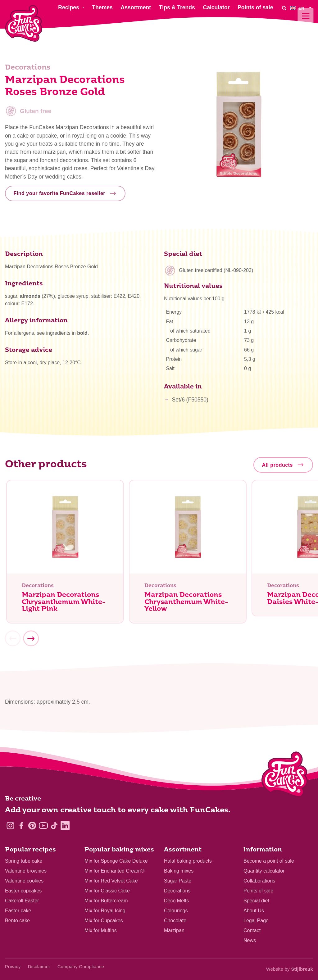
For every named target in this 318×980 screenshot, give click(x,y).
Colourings (176, 911)
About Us (254, 911)
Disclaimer (39, 967)
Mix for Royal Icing (105, 911)
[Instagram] (10, 826)
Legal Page (256, 921)
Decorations (177, 891)
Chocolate (175, 921)
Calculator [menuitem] (216, 7)
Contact (252, 930)
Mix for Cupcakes (104, 921)
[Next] (31, 641)
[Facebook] (21, 826)
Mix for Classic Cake (107, 891)
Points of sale (258, 891)
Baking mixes (179, 871)
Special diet (256, 901)
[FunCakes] (24, 23)
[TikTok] (54, 826)
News (250, 940)
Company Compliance (81, 967)
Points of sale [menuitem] (255, 7)
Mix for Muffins (101, 930)
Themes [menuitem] (102, 7)
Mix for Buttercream (106, 901)
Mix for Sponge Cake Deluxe (116, 861)
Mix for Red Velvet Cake (111, 881)
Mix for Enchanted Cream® (114, 871)
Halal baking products (188, 861)
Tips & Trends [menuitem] (177, 7)
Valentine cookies (24, 881)
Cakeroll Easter (22, 901)
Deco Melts (176, 901)
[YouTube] (43, 826)
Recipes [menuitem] (68, 7)
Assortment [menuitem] (136, 7)
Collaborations (259, 881)
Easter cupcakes (23, 891)
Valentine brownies (26, 871)
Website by (290, 969)
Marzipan (174, 930)
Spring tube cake (24, 861)
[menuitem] (302, 8)
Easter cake (18, 911)
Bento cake (17, 921)
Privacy (13, 967)
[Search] (284, 8)
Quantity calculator (264, 871)
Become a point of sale (269, 861)
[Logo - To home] (285, 776)
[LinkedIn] (65, 826)
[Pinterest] (32, 826)
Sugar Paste (178, 881)
